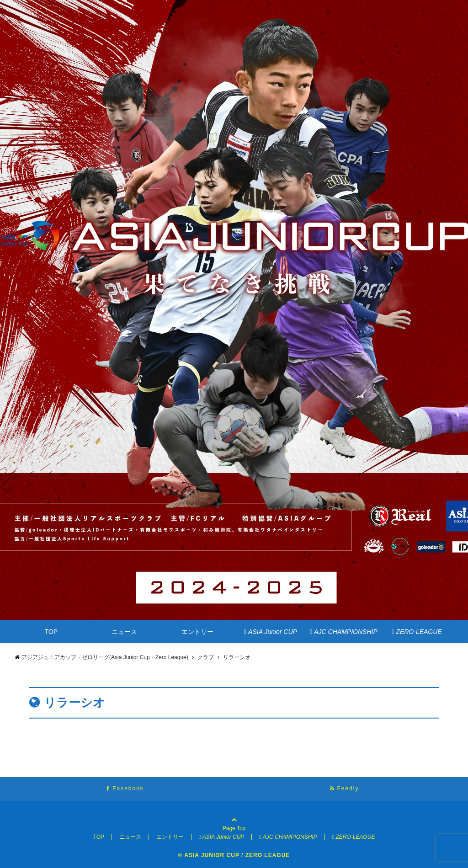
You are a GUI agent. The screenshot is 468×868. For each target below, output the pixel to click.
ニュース (124, 632)
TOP (51, 632)
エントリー (197, 632)
